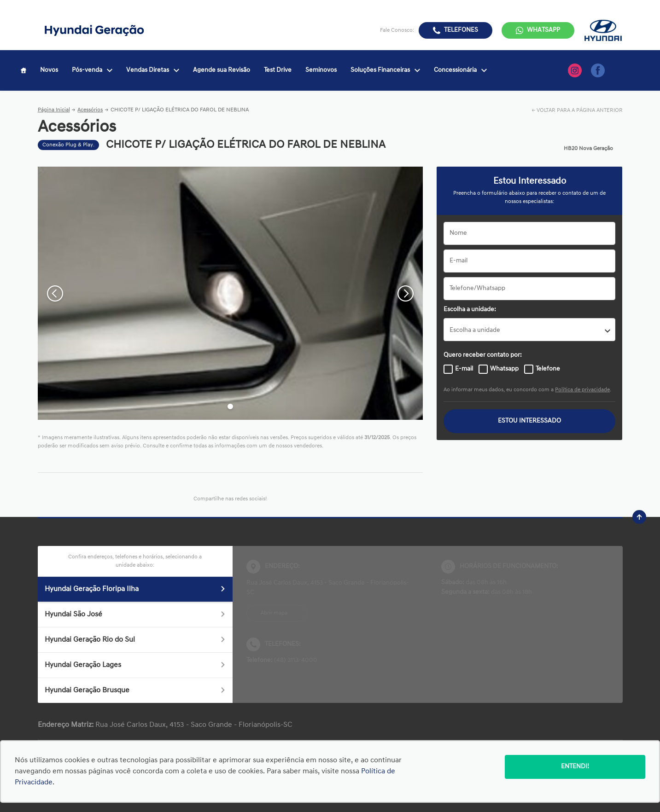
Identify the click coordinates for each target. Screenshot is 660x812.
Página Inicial (54, 110)
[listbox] (529, 330)
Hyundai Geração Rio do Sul (135, 640)
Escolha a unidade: (470, 310)
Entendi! (575, 767)
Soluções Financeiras (385, 70)
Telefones (461, 30)
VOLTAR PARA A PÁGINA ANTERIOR (580, 110)
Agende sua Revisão (222, 70)
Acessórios (90, 110)
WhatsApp (543, 30)
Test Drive (278, 70)
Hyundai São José (135, 615)
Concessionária (460, 70)
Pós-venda (92, 70)
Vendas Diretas (153, 70)
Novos (49, 70)
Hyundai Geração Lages (135, 665)
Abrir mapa (274, 613)
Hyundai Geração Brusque (135, 690)
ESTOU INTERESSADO (529, 421)
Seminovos (321, 70)
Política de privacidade (582, 390)
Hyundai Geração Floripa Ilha (135, 589)
